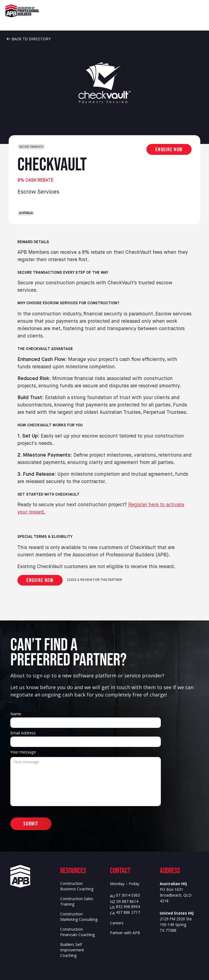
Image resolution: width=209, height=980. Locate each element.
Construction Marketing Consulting (79, 917)
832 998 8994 (128, 907)
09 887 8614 (127, 902)
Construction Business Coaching (77, 886)
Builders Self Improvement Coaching (72, 950)
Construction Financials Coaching (77, 932)
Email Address (23, 733)
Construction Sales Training (77, 901)
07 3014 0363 (128, 895)
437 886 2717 (128, 913)
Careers (117, 923)
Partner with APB (125, 933)
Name (16, 714)
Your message (23, 752)
